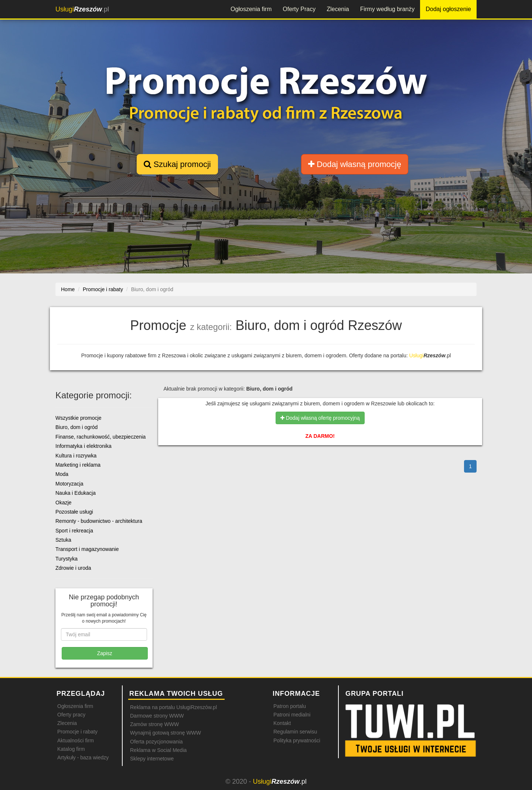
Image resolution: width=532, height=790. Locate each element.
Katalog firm (71, 749)
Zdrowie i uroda (73, 568)
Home (68, 289)
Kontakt (282, 723)
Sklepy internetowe (152, 759)
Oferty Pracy (299, 9)
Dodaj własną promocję (355, 164)
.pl (82, 9)
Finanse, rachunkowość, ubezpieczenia (100, 437)
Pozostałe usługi (74, 512)
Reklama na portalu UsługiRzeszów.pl (173, 707)
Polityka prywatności (297, 740)
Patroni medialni (292, 715)
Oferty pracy (71, 715)
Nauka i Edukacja (76, 493)
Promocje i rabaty (77, 732)
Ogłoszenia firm (251, 9)
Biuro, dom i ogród (76, 427)
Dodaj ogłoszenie (448, 9)
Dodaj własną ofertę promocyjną (320, 418)
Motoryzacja (69, 484)
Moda (62, 474)
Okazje (64, 503)
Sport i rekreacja (74, 531)
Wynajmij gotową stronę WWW (166, 733)
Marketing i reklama (78, 465)
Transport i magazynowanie (87, 549)
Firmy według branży (388, 9)
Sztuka (63, 540)
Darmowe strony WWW (157, 716)
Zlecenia (338, 9)
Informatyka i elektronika (83, 446)
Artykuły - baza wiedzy (83, 757)
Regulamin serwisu (295, 732)
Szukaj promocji (177, 164)
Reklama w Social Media (158, 750)
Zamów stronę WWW (154, 724)
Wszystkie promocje (78, 418)
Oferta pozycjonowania (156, 742)
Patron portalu (290, 706)
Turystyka (66, 559)
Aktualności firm (76, 740)
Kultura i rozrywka (76, 456)
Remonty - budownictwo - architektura (99, 521)
